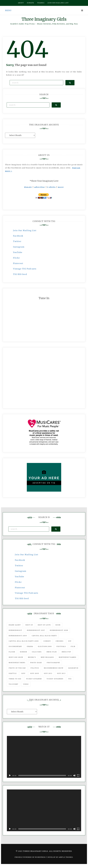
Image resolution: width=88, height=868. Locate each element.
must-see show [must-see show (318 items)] (16, 657)
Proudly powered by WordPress (30, 857)
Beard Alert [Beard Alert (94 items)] (15, 625)
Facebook (18, 236)
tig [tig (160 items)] (70, 679)
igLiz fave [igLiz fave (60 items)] (37, 652)
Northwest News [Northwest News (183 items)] (17, 663)
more (61, 187)
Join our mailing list (58, 3)
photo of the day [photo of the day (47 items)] (17, 668)
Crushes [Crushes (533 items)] (59, 641)
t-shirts (51, 187)
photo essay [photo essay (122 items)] (36, 663)
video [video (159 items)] (26, 684)
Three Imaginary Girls (44, 19)
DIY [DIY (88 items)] (70, 641)
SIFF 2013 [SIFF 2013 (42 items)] (61, 673)
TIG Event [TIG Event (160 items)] (13, 684)
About (21, 3)
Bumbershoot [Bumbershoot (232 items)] (15, 630)
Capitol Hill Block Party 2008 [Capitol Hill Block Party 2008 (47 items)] (24, 641)
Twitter (17, 241)
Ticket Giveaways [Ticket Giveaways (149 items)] (55, 679)
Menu (8, 10)
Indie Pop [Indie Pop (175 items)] (66, 652)
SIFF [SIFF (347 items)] (23, 673)
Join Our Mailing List (25, 230)
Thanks (41, 3)
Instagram (19, 247)
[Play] (10, 775)
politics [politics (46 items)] (35, 668)
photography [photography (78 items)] (53, 663)
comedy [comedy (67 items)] (47, 641)
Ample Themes (66, 857)
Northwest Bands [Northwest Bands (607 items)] (68, 657)
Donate (30, 3)
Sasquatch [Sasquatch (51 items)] (73, 668)
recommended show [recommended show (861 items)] (54, 668)
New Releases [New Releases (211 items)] (47, 657)
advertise (40, 187)
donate (28, 187)
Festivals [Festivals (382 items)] (61, 646)
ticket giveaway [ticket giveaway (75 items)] (34, 679)
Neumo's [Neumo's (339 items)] (32, 657)
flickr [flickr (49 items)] (12, 652)
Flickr (16, 258)
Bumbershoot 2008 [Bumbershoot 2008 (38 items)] (59, 630)
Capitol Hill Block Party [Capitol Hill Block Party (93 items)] (44, 636)
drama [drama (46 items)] (30, 646)
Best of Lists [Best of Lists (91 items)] (44, 625)
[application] (44, 757)
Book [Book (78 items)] (58, 625)
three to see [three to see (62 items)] (15, 679)
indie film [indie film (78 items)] (52, 652)
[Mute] (74, 775)
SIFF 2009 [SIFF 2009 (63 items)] (35, 673)
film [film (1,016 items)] (73, 646)
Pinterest (18, 263)
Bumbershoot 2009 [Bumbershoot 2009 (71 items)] (18, 636)
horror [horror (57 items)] (23, 652)
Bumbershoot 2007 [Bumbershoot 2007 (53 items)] (36, 630)
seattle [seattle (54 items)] (13, 673)
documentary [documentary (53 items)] (15, 646)
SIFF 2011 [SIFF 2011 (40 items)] (48, 673)
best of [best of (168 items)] (29, 625)
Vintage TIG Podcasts (25, 269)
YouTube (18, 252)
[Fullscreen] (78, 775)
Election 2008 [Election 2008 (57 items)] (45, 646)
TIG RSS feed (20, 274)
